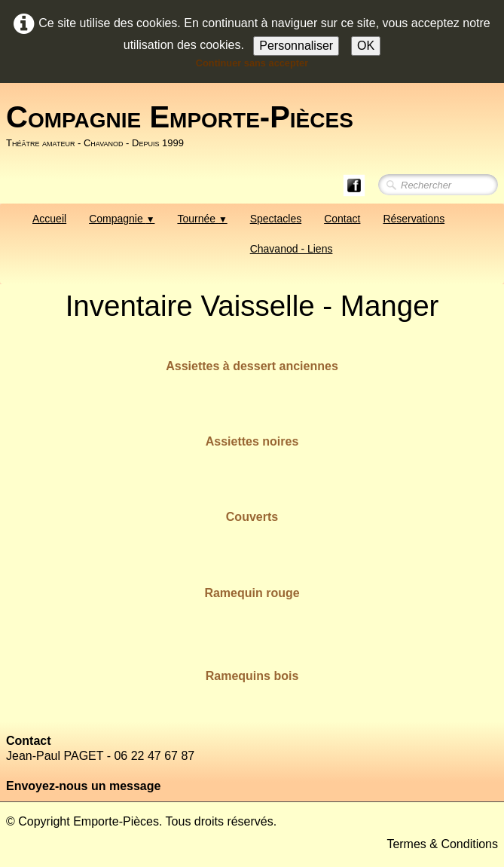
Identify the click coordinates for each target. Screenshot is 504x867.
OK (366, 46)
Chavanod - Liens (292, 249)
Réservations (414, 219)
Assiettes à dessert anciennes (252, 366)
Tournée (202, 219)
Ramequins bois (252, 676)
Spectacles (276, 219)
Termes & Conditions (442, 844)
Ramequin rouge (252, 593)
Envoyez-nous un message (83, 786)
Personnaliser (296, 46)
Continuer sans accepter (252, 63)
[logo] (185, 126)
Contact (342, 219)
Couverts (252, 517)
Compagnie (122, 219)
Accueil (49, 219)
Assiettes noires (252, 441)
